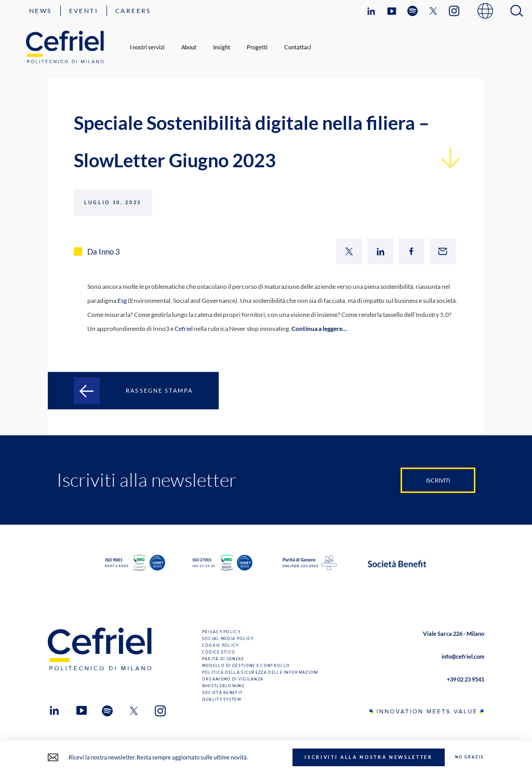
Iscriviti (438, 480)
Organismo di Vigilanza (233, 679)
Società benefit (223, 693)
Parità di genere (223, 659)
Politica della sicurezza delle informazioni (261, 672)
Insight (222, 47)
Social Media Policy (228, 639)
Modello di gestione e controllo (246, 666)
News (41, 11)
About (189, 47)
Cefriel (184, 329)
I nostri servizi (147, 47)
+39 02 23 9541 (465, 679)
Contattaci (298, 47)
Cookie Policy (221, 645)
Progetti (257, 47)
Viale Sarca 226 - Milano (454, 633)
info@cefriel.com (463, 656)
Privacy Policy (221, 632)
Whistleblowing (223, 686)
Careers (133, 11)
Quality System (222, 699)
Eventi (84, 11)
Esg (122, 301)
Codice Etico (219, 652)
